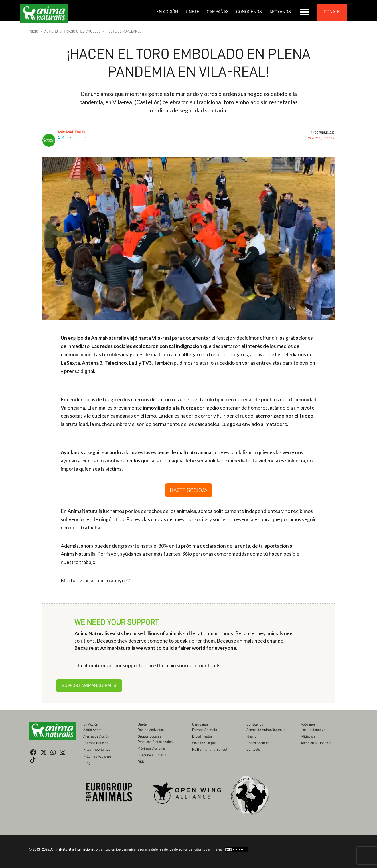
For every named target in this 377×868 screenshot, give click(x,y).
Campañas (218, 12)
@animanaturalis (72, 137)
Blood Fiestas (202, 736)
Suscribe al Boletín (152, 755)
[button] (305, 12)
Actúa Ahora (92, 730)
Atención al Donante (316, 743)
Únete (193, 12)
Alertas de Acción (96, 736)
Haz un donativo (313, 730)
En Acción (167, 12)
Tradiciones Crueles (82, 31)
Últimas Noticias (96, 743)
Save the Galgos (204, 743)
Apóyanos (280, 12)
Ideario (251, 736)
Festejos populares (124, 31)
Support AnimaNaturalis (89, 686)
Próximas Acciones (97, 756)
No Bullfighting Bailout (210, 749)
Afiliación (308, 736)
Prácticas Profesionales (155, 742)
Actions (51, 31)
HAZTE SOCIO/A (189, 490)
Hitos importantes (97, 749)
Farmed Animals (205, 730)
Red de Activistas (151, 730)
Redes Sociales (258, 743)
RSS (141, 762)
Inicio (34, 31)
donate (332, 12)
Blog (87, 763)
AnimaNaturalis (71, 132)
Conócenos (249, 12)
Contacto (253, 749)
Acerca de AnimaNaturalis (266, 730)
